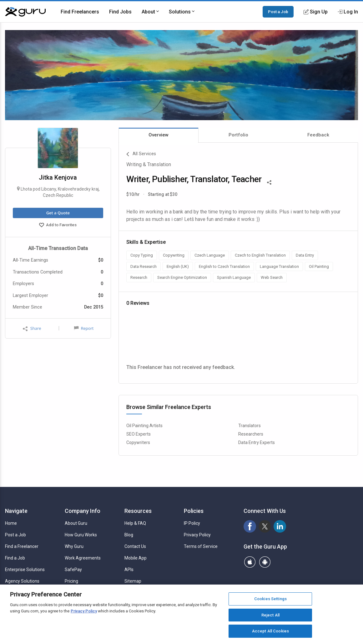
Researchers (251, 434)
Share (32, 328)
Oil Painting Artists (144, 426)
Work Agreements (83, 558)
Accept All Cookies (270, 631)
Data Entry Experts (257, 442)
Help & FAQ (135, 523)
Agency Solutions (22, 581)
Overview (159, 135)
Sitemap (133, 581)
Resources (138, 511)
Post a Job (278, 12)
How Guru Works (81, 535)
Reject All (270, 615)
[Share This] (269, 182)
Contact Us (135, 546)
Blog (129, 535)
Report (84, 328)
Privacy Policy (197, 535)
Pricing (71, 581)
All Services (141, 154)
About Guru (76, 523)
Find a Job (15, 558)
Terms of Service (201, 546)
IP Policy (192, 523)
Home (11, 523)
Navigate (16, 511)
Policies (194, 511)
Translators (250, 426)
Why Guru (74, 546)
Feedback (318, 135)
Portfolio (238, 135)
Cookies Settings (270, 599)
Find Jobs (120, 12)
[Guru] (25, 12)
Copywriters (138, 442)
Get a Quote (58, 213)
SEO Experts (139, 434)
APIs (129, 570)
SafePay (73, 570)
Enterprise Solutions (25, 570)
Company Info (83, 511)
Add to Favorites (58, 226)
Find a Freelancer (22, 546)
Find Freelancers (80, 12)
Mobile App (136, 558)
